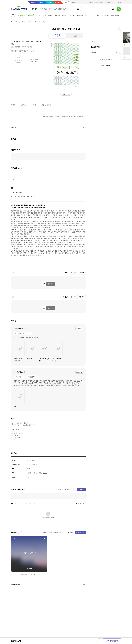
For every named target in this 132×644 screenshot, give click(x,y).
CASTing (71, 15)
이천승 (13, 42)
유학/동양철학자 (31, 377)
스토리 (66, 3)
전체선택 (66, 273)
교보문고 (33, 3)
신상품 (44, 15)
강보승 (18, 42)
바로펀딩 (57, 15)
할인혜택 (107, 15)
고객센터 (119, 2)
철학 (29, 22)
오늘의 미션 (100, 15)
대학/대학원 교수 (19, 333)
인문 (23, 22)
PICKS (64, 15)
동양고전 (36, 22)
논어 (43, 22)
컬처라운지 (80, 15)
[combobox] (35, 9)
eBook (42, 3)
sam (50, 2)
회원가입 (91, 2)
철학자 (29, 333)
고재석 (23, 42)
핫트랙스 (58, 3)
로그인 (96, 2)
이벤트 (50, 15)
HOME (12, 22)
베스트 (38, 15)
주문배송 (108, 2)
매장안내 (113, 2)
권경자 (27, 42)
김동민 (32, 42)
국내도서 (16, 22)
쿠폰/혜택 (125, 57)
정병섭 (37, 42)
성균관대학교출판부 (16, 47)
